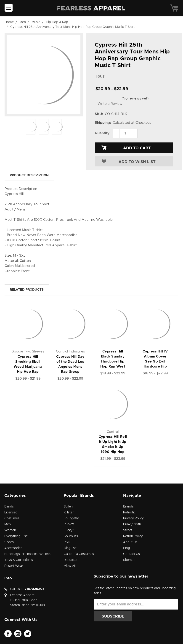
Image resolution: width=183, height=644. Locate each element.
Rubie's (69, 524)
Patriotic (129, 513)
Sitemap (129, 560)
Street (128, 530)
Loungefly (71, 518)
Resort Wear (14, 566)
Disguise (70, 548)
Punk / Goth (132, 524)
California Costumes (79, 554)
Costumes (12, 518)
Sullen (68, 507)
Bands (9, 507)
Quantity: (103, 133)
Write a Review (110, 104)
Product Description (29, 175)
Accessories (13, 548)
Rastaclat (71, 560)
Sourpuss (71, 536)
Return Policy (133, 536)
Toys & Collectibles (19, 560)
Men (8, 524)
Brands (128, 507)
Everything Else (16, 536)
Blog (127, 548)
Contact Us (131, 554)
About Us (130, 542)
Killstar (69, 513)
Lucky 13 (70, 530)
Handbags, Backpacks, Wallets (27, 554)
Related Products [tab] (27, 290)
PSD (67, 542)
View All (70, 566)
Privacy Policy (133, 518)
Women (10, 530)
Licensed (11, 513)
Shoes (9, 542)
